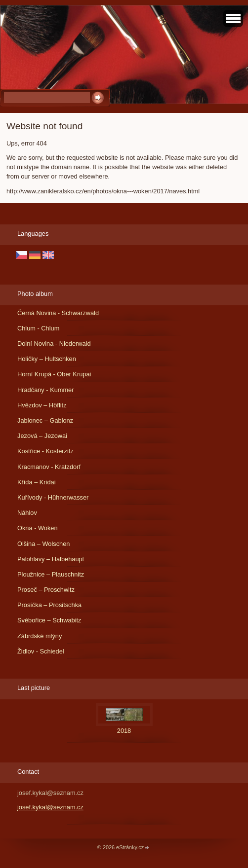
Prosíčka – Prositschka (49, 605)
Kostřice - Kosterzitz (45, 451)
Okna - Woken (38, 528)
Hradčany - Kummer (46, 390)
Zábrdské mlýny (40, 636)
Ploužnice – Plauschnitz (51, 574)
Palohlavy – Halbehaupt (51, 559)
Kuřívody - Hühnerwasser (53, 497)
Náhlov (27, 513)
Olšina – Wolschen (43, 544)
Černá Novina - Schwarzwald (58, 313)
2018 (124, 731)
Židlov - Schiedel (41, 651)
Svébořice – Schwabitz (49, 620)
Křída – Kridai (37, 482)
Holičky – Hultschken (47, 359)
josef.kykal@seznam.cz (50, 807)
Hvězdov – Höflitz (42, 405)
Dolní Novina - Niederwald (54, 344)
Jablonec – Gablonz (45, 420)
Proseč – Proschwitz (46, 590)
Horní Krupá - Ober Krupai (54, 374)
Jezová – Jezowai (42, 436)
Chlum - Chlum (38, 328)
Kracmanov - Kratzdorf (49, 467)
